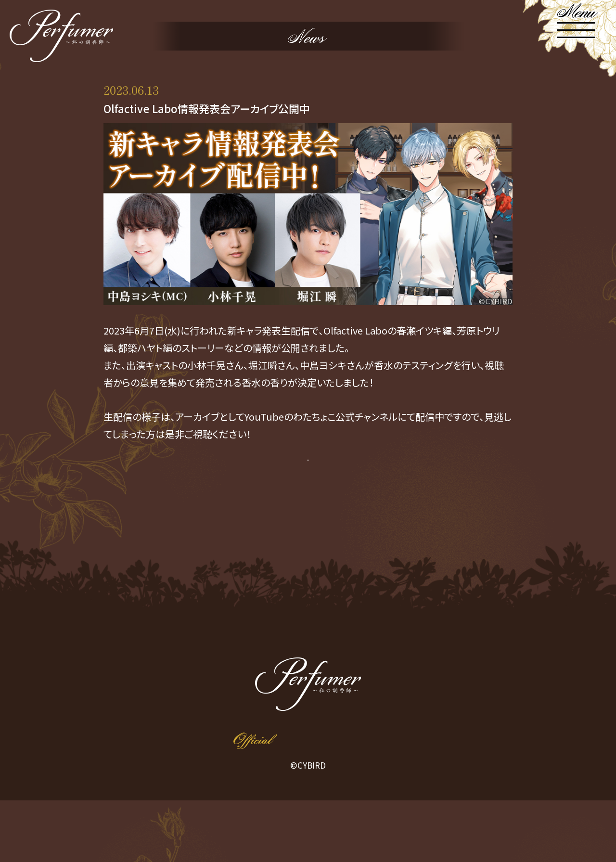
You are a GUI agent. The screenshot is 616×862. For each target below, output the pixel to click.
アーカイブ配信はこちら (308, 479)
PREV (228, 526)
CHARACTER (304, 681)
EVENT (488, 681)
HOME (128, 681)
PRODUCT (399, 681)
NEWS (213, 681)
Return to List (308, 526)
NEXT (388, 526)
